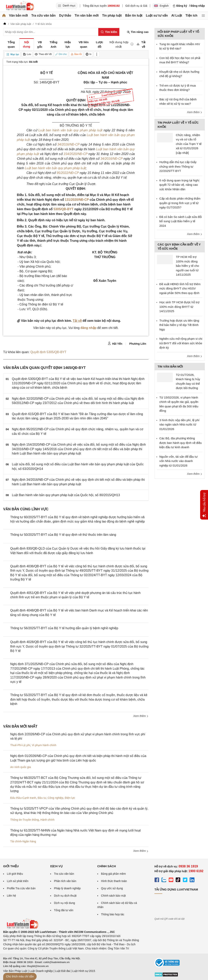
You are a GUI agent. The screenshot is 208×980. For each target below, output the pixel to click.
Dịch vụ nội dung (65, 903)
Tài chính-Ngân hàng (23, 841)
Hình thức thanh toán (114, 881)
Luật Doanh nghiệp (41, 971)
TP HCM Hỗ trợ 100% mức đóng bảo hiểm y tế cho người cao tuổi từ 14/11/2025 (187, 266)
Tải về (77, 321)
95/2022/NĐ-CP (68, 173)
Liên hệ (11, 896)
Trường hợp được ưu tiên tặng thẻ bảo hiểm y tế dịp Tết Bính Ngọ (179, 325)
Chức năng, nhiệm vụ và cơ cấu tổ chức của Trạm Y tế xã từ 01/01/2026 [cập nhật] (189, 144)
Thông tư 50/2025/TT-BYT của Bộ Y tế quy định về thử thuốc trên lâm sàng (63, 535)
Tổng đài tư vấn (64, 910)
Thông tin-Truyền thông (25, 820)
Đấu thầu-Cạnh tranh (23, 798)
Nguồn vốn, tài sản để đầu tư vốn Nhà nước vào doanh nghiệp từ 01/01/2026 (178, 461)
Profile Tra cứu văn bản (21, 888)
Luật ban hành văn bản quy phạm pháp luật (70, 130)
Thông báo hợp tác (113, 914)
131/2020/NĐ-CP (77, 200)
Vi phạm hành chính (44, 745)
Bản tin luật (134, 15)
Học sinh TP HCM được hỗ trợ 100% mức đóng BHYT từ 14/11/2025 (179, 307)
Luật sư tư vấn (157, 15)
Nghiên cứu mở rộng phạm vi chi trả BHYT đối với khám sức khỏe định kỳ (181, 343)
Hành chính (47, 820)
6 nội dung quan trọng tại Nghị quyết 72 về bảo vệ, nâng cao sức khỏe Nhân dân (179, 185)
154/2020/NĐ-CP (76, 154)
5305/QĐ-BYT (64, 209)
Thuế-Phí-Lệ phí (20, 745)
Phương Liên (138, 344)
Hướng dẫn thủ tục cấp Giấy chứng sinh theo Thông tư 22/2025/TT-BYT (178, 166)
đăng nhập (88, 328)
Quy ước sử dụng (112, 888)
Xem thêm (141, 716)
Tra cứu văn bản (43, 15)
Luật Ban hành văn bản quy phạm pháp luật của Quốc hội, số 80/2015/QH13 (66, 495)
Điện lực (70, 798)
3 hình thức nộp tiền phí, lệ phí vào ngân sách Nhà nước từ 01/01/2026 (179, 425)
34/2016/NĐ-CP (68, 144)
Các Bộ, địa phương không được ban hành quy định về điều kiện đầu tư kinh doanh (181, 443)
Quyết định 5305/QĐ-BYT (48, 352)
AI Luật (177, 15)
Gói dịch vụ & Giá (136, 6)
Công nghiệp (56, 798)
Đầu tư (42, 798)
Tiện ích (191, 15)
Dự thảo (65, 15)
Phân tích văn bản (65, 881)
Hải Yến (115, 343)
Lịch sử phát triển (18, 881)
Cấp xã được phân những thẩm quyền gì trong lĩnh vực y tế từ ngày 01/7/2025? (180, 203)
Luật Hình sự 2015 (84, 971)
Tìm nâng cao (138, 32)
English (161, 6)
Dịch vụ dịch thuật (65, 896)
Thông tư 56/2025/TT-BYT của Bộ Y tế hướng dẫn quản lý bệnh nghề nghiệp (64, 628)
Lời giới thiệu (15, 874)
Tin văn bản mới (87, 15)
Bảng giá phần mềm (113, 874)
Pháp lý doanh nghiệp (67, 888)
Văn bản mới (18, 15)
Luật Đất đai (62, 971)
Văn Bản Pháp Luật (15, 971)
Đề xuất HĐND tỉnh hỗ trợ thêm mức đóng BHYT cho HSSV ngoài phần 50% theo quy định (180, 288)
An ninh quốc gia (21, 767)
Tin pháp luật (112, 15)
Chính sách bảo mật (113, 896)
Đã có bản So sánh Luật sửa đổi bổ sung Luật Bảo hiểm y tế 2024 (181, 221)
